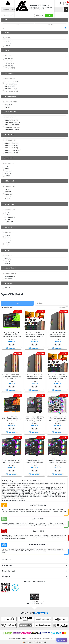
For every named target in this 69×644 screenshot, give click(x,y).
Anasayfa (3, 15)
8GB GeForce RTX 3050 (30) (11, 130)
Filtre (17, 303)
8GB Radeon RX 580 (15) (10, 120)
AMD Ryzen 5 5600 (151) (10, 91)
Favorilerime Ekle (13, 345)
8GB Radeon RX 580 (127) (11, 143)
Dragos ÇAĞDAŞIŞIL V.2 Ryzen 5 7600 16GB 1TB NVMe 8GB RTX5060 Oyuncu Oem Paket (12, 419)
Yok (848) (6, 213)
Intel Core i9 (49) (8, 66)
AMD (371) (6, 107)
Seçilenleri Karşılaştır (7, 307)
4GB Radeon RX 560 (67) (10, 146)
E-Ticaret (29, 642)
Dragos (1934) (7, 41)
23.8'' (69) (6, 220)
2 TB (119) (6, 199)
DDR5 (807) (7, 259)
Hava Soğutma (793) (9, 279)
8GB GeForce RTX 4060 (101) (11, 125)
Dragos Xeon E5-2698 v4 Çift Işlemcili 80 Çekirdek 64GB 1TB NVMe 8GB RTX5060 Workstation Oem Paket (35, 461)
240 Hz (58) (7, 240)
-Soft (25, 642)
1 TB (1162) (7, 197)
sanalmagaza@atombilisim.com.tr (35, 602)
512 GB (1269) (7, 194)
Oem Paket (11, 15)
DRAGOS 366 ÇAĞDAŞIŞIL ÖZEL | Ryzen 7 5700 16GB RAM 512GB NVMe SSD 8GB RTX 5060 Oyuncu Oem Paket (35, 419)
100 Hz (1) (6, 243)
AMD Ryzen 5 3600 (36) (10, 84)
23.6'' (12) (6, 215)
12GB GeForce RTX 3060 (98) (11, 127)
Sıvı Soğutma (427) (9, 277)
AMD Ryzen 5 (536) (9, 68)
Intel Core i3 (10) (8, 59)
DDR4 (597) (7, 261)
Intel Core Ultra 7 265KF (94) (11, 82)
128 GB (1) (6, 190)
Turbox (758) (7, 43)
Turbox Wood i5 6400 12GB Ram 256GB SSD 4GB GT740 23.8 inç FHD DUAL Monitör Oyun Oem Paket (34, 335)
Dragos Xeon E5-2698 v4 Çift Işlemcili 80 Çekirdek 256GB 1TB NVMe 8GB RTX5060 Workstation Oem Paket (58, 461)
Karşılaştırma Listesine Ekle (10, 345)
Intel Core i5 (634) (8, 61)
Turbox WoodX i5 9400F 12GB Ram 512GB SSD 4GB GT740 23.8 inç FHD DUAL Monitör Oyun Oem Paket (57, 377)
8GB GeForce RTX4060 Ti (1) (11, 123)
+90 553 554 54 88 (39, 581)
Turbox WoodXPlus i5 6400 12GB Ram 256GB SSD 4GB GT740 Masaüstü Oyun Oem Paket (34, 377)
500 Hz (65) (7, 245)
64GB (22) (6, 176)
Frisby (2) (6, 46)
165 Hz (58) (7, 238)
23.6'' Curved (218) (9, 217)
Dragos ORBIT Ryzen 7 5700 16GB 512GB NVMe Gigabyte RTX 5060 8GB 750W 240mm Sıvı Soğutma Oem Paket (57, 419)
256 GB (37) (7, 192)
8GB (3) (6, 169)
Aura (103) (6, 288)
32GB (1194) (7, 174)
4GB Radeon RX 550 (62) (10, 148)
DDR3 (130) (7, 264)
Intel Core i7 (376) (8, 63)
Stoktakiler (63, 307)
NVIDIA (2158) (7, 105)
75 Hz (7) (6, 236)
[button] (4, 331)
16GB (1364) (7, 171)
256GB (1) (6, 167)
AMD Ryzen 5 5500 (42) (10, 89)
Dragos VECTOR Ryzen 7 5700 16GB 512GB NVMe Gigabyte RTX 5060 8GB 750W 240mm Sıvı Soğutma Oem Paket (11, 461)
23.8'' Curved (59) (8, 222)
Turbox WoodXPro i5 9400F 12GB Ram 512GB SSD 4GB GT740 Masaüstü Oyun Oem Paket (57, 335)
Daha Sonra (39, 15)
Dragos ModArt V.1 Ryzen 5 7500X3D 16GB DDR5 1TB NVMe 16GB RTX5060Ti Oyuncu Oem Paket (12, 335)
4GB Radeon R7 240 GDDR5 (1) (12, 150)
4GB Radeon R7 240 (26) (10, 153)
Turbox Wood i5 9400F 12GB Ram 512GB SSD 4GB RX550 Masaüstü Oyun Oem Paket (12, 377)
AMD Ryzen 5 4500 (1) (10, 87)
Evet (49, 15)
